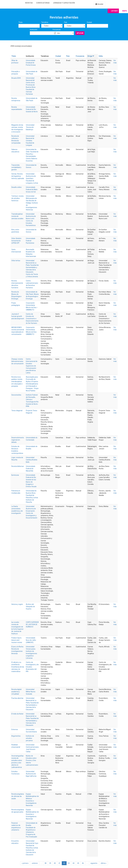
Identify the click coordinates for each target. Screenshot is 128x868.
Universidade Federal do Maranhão (31, 469)
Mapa (125, 11)
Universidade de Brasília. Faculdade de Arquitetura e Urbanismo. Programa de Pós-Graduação (32, 830)
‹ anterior (35, 863)
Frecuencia (57, 30)
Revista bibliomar (18, 466)
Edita (101, 56)
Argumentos (16, 736)
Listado (114, 11)
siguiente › (94, 863)
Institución (34, 30)
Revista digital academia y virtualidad (16, 692)
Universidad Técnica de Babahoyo (30, 127)
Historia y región (17, 604)
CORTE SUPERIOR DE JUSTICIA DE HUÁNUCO (32, 624)
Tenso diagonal (17, 411)
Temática (45, 22)
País (66, 22)
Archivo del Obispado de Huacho (30, 607)
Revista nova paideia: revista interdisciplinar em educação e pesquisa (17, 382)
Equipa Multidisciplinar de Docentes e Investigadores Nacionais (32, 814)
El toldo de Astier (17, 714)
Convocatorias (43, 3)
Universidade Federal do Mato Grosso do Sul (32, 190)
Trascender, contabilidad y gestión (16, 167)
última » (104, 863)
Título (21, 22)
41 (59, 863)
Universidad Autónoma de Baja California (31, 774)
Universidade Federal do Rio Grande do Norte (32, 109)
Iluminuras (15, 475)
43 (69, 863)
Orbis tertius (16, 261)
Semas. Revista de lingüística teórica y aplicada (18, 176)
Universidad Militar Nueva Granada (31, 692)
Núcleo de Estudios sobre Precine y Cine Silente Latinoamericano (32, 760)
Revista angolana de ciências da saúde (18, 796)
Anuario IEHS (16, 78)
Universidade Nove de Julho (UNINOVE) (31, 640)
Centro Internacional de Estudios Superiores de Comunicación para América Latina (32, 366)
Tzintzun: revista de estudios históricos (17, 198)
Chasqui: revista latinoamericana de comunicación (17, 361)
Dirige (91, 56)
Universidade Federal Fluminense (31, 241)
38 (45, 863)
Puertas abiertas (17, 698)
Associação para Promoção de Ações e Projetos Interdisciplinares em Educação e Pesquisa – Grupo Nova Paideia (32, 384)
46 (83, 863)
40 (55, 863)
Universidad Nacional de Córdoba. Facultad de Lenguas (30, 141)
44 (74, 863)
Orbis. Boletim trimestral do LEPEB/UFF (16, 241)
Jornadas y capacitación (64, 3)
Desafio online (16, 187)
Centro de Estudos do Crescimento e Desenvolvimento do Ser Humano (32, 319)
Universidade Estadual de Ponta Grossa (31, 63)
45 (78, 863)
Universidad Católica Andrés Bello (32, 460)
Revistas (29, 3)
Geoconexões (16, 395)
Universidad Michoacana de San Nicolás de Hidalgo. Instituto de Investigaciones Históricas (32, 203)
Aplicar (80, 33)
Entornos (15, 729)
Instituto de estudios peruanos (30, 738)
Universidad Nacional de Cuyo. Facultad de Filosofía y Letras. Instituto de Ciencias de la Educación (32, 848)
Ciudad (89, 22)
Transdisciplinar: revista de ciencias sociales (17, 216)
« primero (25, 863)
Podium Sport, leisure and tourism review (17, 640)
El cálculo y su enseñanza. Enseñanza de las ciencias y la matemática (18, 667)
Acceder (99, 4)
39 (50, 863)
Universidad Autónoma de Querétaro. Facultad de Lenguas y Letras (32, 178)
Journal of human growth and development (18, 316)
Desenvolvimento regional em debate (18, 440)
